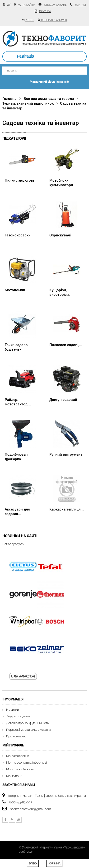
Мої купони (14, 776)
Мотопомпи (15, 290)
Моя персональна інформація (27, 763)
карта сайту (26, 5)
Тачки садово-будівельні (17, 347)
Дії (9, 5)
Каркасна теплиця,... (67, 509)
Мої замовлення (18, 756)
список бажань (55, 5)
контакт (80, 5)
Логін (30, 20)
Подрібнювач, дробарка (16, 456)
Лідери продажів (18, 716)
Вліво (33, 864)
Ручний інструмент (66, 454)
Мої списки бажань (20, 769)
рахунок (45, 11)
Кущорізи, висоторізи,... (61, 292)
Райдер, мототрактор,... (18, 402)
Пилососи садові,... (66, 345)
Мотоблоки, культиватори (61, 182)
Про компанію (16, 736)
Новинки (13, 710)
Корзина (54, 864)
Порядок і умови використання (28, 730)
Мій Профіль (13, 745)
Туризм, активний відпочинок (28, 103)
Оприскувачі (60, 235)
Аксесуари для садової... (17, 511)
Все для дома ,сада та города (49, 98)
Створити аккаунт (54, 20)
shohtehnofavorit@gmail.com (31, 809)
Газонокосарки (18, 235)
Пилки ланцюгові (19, 180)
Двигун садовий (63, 399)
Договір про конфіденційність (27, 723)
